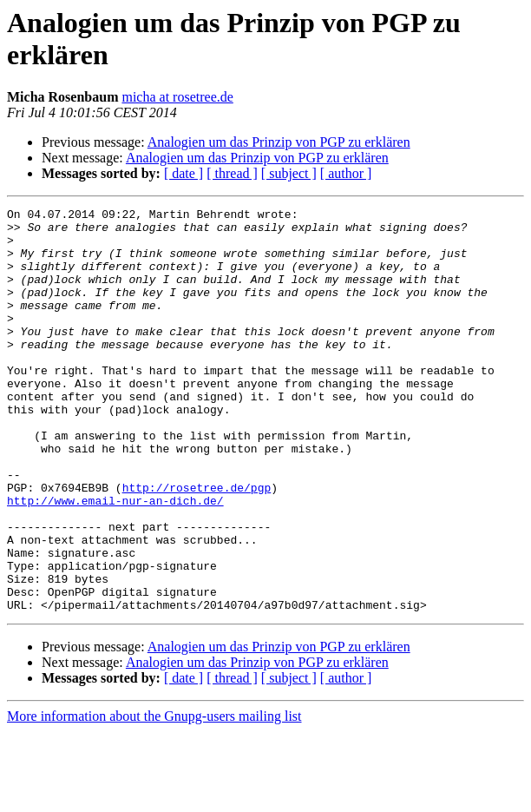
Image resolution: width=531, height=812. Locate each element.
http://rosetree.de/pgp (197, 545)
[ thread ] (232, 173)
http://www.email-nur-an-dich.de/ (115, 560)
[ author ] (346, 173)
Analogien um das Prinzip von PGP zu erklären (279, 142)
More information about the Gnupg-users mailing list (154, 797)
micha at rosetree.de (177, 97)
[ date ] (184, 173)
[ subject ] (289, 173)
